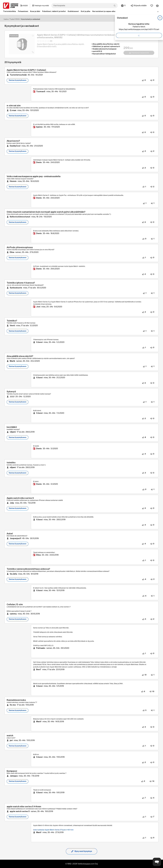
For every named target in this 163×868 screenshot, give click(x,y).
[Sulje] (160, 18)
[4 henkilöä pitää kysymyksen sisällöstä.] (144, 544)
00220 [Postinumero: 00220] (24, 6)
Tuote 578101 (15, 19)
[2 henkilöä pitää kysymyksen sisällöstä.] (143, 781)
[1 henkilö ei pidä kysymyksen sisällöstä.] (153, 293)
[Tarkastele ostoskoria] (157, 6)
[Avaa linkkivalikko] (158, 12)
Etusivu (6, 19)
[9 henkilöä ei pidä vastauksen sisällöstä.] (152, 838)
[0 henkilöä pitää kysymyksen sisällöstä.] (144, 80)
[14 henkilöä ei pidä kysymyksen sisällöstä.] (152, 781)
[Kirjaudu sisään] (138, 6)
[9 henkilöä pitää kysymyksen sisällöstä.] (144, 508)
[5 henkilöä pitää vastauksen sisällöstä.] (144, 312)
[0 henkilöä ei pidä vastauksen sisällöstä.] (152, 97)
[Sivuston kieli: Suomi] (123, 6)
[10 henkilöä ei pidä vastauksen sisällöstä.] (152, 692)
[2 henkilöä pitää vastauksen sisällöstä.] (144, 168)
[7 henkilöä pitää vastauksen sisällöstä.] (144, 798)
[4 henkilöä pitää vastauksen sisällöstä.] (144, 454)
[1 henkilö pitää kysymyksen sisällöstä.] (144, 187)
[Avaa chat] (157, 862)
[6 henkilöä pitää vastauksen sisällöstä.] (144, 383)
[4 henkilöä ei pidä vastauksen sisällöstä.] (152, 798)
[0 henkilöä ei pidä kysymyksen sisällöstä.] (152, 80)
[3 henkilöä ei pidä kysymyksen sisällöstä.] (152, 579)
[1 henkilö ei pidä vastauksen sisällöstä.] (153, 203)
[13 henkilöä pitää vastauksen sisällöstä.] (144, 675)
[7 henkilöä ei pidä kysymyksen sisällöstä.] (152, 817)
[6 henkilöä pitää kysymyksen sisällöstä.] (144, 222)
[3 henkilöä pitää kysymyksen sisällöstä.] (144, 473)
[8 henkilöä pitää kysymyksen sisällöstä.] (144, 437)
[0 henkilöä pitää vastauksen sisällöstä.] (144, 97)
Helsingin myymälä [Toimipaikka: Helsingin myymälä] (40, 6)
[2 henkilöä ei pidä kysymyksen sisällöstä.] (152, 151)
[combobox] (85, 6)
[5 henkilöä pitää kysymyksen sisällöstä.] (144, 619)
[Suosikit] (152, 6)
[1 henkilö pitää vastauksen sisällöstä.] (145, 203)
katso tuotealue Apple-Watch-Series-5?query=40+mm (53, 830)
